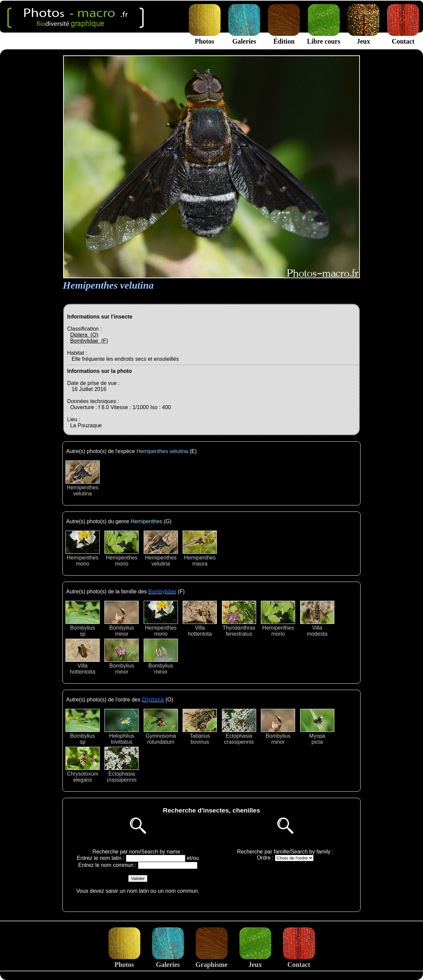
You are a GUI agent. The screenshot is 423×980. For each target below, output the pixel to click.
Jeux (363, 37)
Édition (284, 37)
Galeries (244, 37)
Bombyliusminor (122, 619)
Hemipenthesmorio (83, 549)
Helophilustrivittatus (122, 727)
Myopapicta (317, 727)
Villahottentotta (83, 657)
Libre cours (324, 37)
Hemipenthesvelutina (83, 478)
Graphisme (211, 961)
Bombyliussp (83, 619)
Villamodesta (317, 619)
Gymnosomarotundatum (161, 727)
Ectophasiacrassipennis (239, 727)
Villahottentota (200, 619)
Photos (205, 37)
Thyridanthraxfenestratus (239, 619)
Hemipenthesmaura (200, 549)
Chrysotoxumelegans (83, 765)
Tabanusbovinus (200, 727)
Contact (403, 37)
